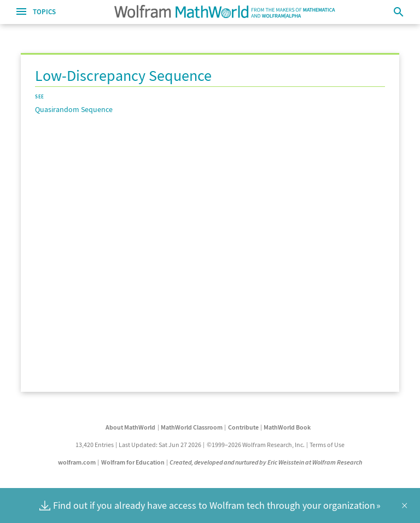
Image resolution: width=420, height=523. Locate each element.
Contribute (243, 427)
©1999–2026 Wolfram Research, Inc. (256, 445)
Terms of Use (327, 445)
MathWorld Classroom (192, 427)
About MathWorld (130, 427)
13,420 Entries (95, 445)
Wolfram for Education (133, 462)
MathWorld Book (287, 427)
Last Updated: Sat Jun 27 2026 (160, 445)
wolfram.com (77, 462)
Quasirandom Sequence (74, 109)
